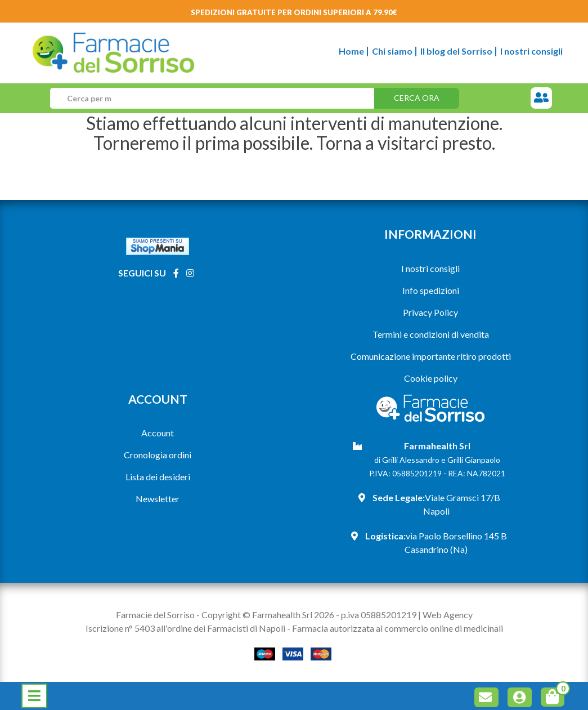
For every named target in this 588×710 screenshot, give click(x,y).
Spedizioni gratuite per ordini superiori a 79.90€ (294, 12)
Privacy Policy (430, 312)
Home (351, 51)
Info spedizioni (431, 290)
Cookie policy (431, 378)
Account (158, 433)
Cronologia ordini (158, 455)
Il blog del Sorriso (456, 51)
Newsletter (158, 499)
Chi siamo (392, 51)
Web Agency (448, 615)
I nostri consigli (531, 51)
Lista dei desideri (158, 477)
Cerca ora (417, 98)
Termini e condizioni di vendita (431, 334)
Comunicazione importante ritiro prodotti (431, 356)
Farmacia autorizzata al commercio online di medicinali (398, 628)
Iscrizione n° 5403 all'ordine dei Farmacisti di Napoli (185, 628)
